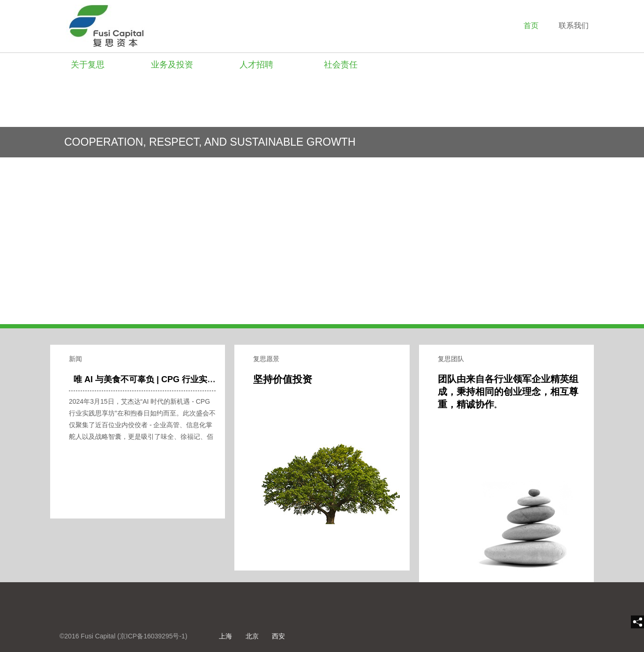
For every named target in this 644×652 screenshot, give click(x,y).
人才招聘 (256, 65)
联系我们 (574, 26)
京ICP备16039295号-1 (152, 636)
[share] (637, 622)
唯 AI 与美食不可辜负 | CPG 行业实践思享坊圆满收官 (174, 379)
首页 (531, 26)
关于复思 (88, 65)
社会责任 (341, 65)
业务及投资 (172, 65)
